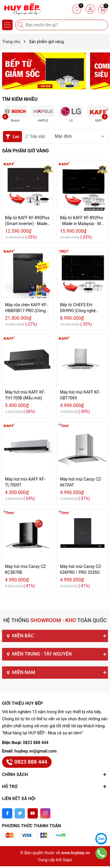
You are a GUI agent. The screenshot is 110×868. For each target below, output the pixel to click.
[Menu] (7, 25)
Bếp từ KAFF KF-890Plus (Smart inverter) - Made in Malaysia (27, 221)
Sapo (67, 860)
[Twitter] (20, 813)
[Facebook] (7, 813)
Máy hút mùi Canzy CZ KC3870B (25, 569)
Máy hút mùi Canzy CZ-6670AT (81, 482)
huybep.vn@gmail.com (35, 751)
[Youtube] (33, 813)
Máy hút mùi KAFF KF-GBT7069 (80, 395)
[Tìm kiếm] (21, 25)
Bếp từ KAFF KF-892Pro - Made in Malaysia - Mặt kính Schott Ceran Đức (82, 221)
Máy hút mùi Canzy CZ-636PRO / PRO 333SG (81, 569)
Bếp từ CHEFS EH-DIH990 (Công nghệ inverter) (78, 308)
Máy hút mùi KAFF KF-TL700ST (25, 482)
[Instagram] (45, 813)
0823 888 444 (36, 743)
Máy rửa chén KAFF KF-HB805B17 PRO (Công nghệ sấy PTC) (26, 308)
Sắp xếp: (35, 136)
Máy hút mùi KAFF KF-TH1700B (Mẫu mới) (25, 395)
